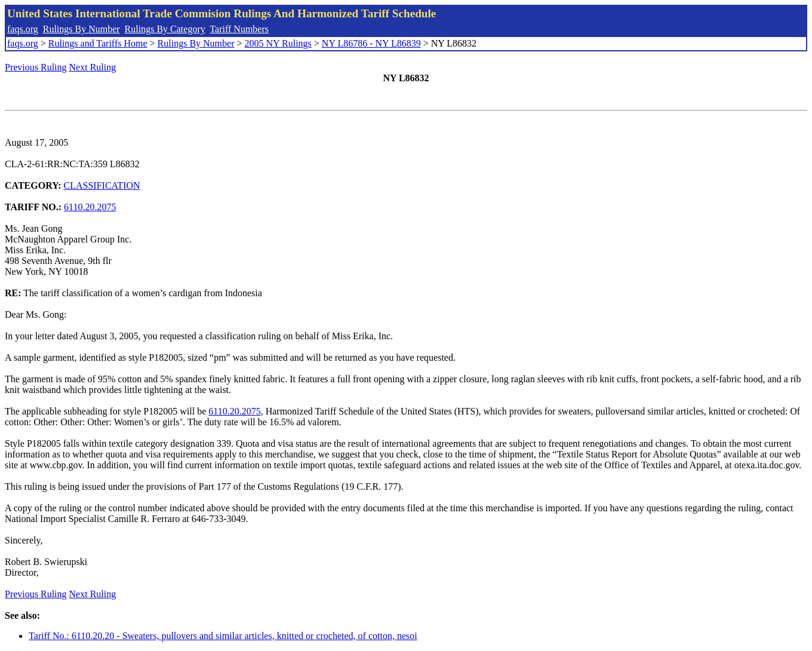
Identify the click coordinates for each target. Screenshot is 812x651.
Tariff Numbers (239, 29)
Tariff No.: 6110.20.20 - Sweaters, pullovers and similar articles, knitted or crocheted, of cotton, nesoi (223, 636)
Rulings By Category (165, 29)
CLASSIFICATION (102, 185)
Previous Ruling (36, 67)
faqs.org (23, 29)
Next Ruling (93, 67)
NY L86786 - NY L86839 (371, 43)
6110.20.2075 (90, 207)
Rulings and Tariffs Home (98, 43)
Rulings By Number (81, 29)
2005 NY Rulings (278, 43)
